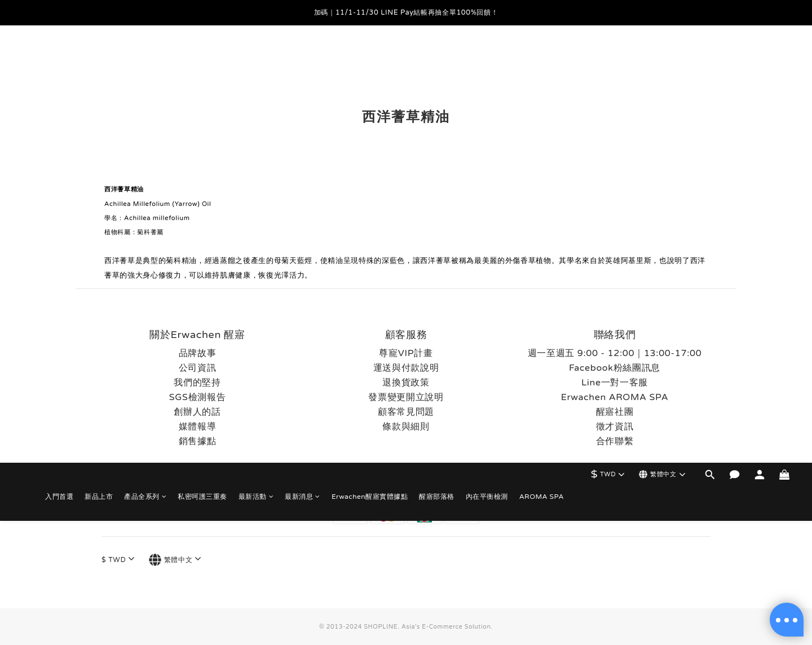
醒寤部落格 (437, 59)
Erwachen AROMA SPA (615, 397)
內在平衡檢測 (487, 59)
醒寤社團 (615, 412)
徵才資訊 (615, 427)
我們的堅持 (197, 383)
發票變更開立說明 (406, 397)
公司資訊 (198, 368)
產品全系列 (145, 59)
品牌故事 (198, 353)
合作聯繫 (615, 441)
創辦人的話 (197, 412)
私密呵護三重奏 (202, 59)
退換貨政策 (406, 383)
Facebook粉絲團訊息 (615, 368)
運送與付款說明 (406, 368)
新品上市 (99, 59)
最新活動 (256, 59)
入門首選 (59, 59)
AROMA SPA (542, 59)
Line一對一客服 (615, 383)
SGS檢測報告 (198, 397)
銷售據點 (198, 441)
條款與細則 (406, 427)
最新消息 (303, 59)
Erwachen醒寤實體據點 (370, 59)
